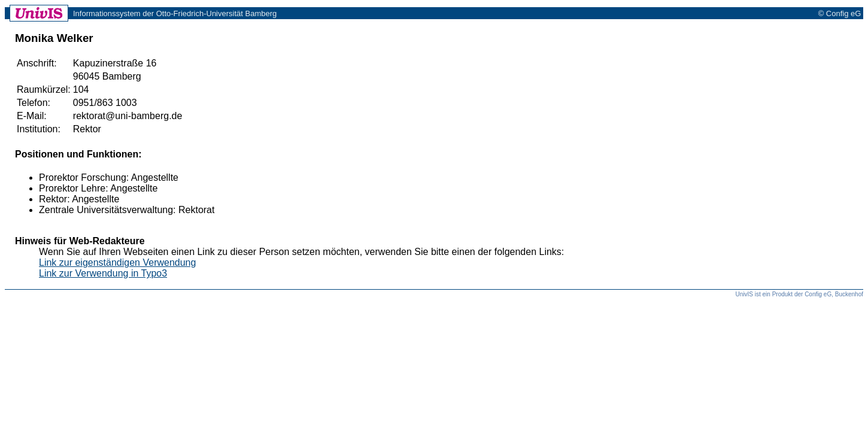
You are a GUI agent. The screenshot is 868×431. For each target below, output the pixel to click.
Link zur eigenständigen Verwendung (117, 262)
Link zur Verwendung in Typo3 (103, 273)
